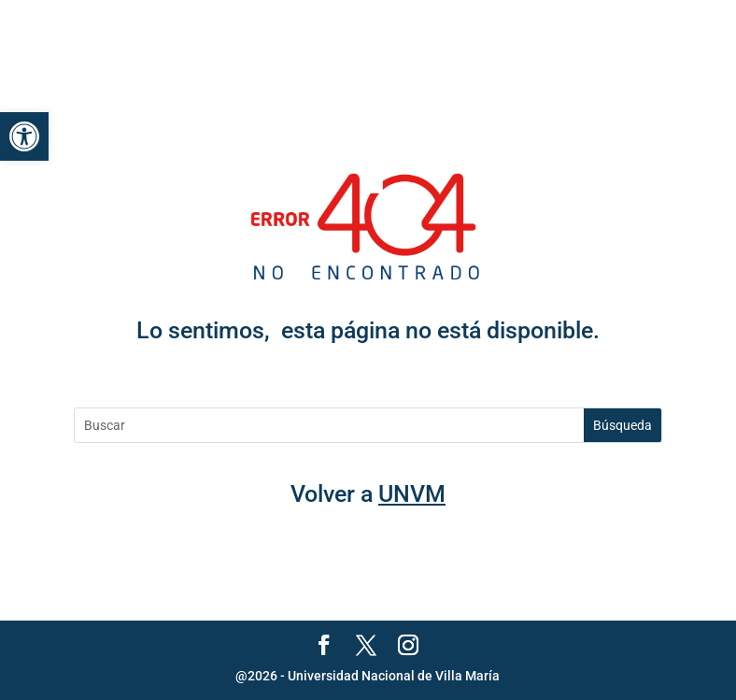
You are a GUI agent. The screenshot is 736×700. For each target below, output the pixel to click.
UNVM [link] (412, 494)
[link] (24, 136)
